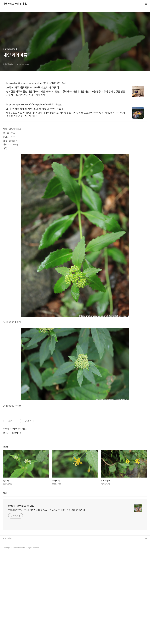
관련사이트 (7, 628)
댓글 (5, 583)
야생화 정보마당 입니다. (15, 4)
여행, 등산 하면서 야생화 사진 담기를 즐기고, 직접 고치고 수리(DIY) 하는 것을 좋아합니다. (47, 600)
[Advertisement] (75, 104)
